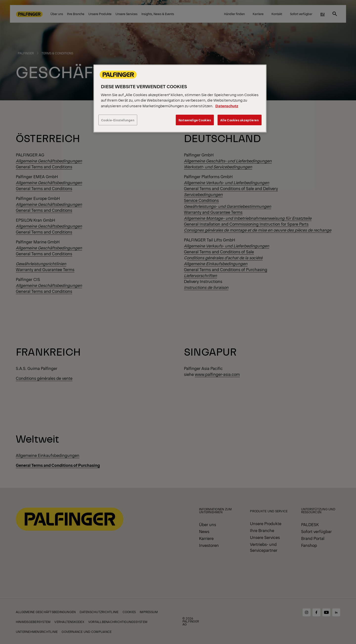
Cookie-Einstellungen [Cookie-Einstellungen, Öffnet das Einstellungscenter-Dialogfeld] (118, 120)
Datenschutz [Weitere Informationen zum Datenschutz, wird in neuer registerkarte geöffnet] (227, 106)
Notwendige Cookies (195, 120)
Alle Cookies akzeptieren (240, 120)
